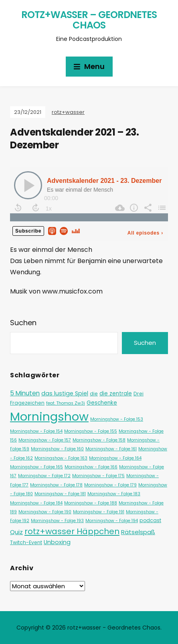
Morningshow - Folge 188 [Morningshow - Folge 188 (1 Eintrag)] (91, 503)
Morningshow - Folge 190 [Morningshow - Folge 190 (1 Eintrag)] (45, 512)
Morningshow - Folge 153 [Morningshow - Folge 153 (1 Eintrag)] (117, 419)
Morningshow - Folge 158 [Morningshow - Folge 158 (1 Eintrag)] (99, 440)
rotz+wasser (68, 112)
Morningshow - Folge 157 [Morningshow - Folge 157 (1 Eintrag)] (45, 440)
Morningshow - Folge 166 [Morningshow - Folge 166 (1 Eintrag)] (91, 467)
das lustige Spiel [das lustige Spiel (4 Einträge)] (65, 393)
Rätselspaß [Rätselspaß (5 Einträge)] (138, 532)
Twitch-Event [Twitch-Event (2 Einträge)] (26, 542)
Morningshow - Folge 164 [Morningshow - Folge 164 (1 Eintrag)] (115, 458)
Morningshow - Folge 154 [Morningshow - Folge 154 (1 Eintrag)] (36, 431)
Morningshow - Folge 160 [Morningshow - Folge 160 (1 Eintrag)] (57, 449)
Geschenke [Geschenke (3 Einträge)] (102, 403)
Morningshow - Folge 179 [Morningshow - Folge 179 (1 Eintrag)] (110, 485)
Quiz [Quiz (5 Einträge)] (16, 532)
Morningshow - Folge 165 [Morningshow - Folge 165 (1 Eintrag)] (36, 467)
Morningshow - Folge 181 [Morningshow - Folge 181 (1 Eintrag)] (60, 494)
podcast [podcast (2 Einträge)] (150, 520)
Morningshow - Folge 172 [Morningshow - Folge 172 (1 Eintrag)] (44, 476)
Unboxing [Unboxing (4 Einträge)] (57, 542)
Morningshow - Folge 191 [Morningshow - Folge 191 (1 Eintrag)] (99, 512)
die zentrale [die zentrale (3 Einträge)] (116, 394)
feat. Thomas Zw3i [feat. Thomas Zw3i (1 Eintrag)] (66, 403)
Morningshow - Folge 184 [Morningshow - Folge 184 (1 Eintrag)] (36, 503)
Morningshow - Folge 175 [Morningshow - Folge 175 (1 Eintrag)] (98, 476)
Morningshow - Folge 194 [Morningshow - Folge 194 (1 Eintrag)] (112, 521)
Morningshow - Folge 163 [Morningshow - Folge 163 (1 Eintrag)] (61, 458)
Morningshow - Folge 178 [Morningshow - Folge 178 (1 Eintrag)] (56, 485)
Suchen (23, 323)
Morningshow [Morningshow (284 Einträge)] (49, 416)
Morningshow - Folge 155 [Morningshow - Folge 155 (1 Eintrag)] (91, 431)
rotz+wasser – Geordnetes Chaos (89, 20)
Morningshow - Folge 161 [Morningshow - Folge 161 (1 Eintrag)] (111, 449)
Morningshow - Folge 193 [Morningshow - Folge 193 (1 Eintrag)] (57, 521)
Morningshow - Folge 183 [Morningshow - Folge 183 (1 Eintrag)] (114, 494)
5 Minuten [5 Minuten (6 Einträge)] (25, 393)
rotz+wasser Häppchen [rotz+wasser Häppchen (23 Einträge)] (72, 531)
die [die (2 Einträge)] (94, 394)
